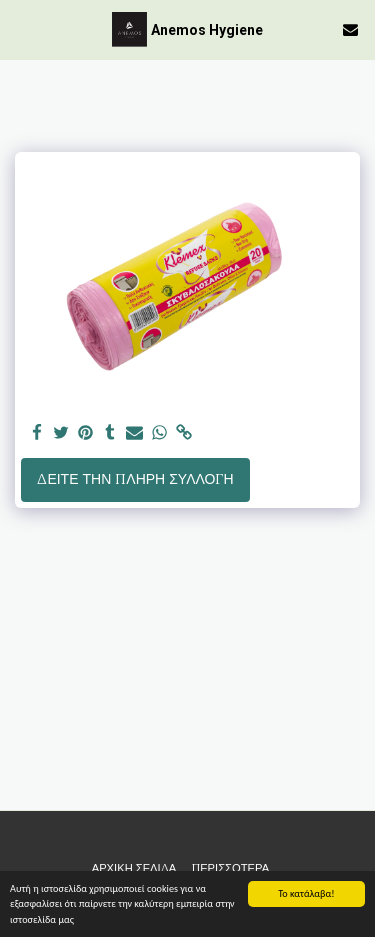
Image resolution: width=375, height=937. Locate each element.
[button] (22, 28)
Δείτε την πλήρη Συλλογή (135, 479)
